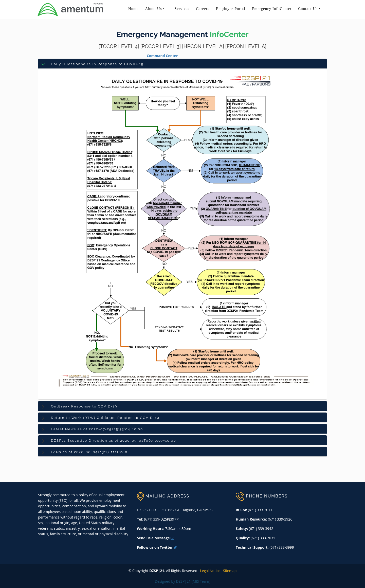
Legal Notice (209, 571)
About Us (154, 9)
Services (182, 9)
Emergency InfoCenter (272, 9)
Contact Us (308, 9)
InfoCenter (229, 34)
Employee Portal (231, 9)
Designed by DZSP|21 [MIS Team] (183, 581)
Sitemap (229, 571)
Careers (203, 9)
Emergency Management (162, 34)
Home (133, 9)
